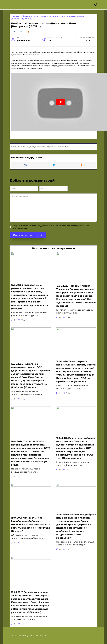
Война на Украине (29, 25)
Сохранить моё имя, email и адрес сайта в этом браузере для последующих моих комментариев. (51, 236)
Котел (42, 155)
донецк (32, 155)
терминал (64, 155)
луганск (52, 155)
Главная (15, 25)
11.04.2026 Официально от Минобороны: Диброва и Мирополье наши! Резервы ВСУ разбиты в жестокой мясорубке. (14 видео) (31, 527)
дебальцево (19, 155)
